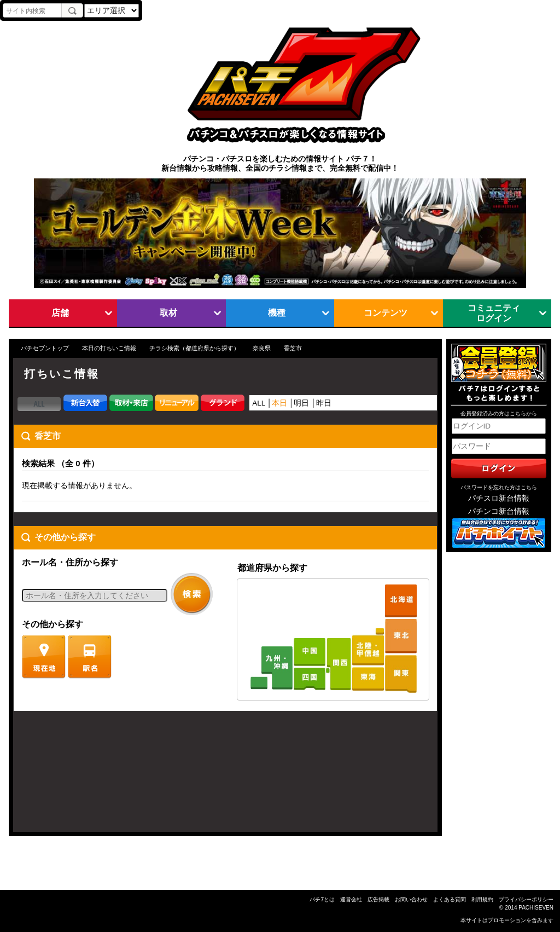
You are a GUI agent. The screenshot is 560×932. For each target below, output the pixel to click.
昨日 (324, 403)
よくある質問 (450, 899)
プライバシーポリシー (526, 899)
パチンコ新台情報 (499, 511)
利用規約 (482, 899)
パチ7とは (322, 899)
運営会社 (351, 899)
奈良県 (262, 348)
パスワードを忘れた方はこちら (499, 487)
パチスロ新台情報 (499, 498)
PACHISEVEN (536, 908)
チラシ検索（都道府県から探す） (194, 348)
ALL (259, 403)
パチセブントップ (45, 348)
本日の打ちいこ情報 (109, 348)
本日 (279, 403)
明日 (301, 403)
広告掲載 (378, 899)
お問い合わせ (411, 899)
